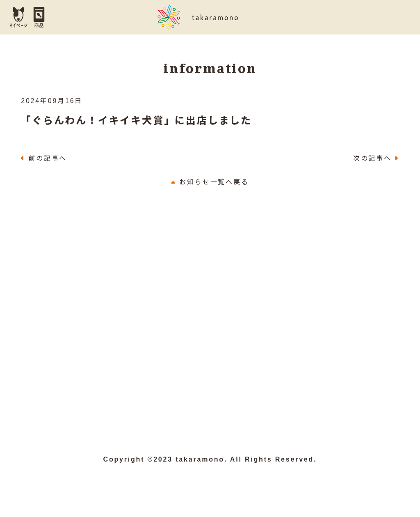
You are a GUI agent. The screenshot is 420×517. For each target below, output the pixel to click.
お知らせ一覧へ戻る (210, 184)
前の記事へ (48, 160)
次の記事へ (372, 160)
